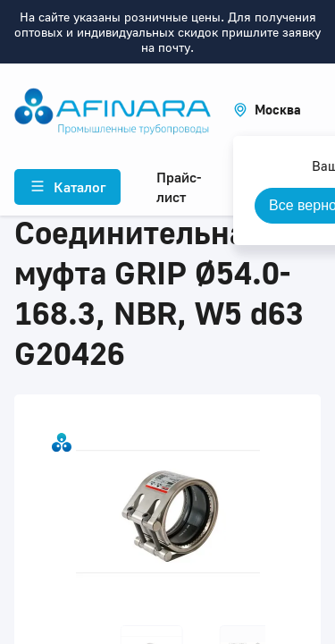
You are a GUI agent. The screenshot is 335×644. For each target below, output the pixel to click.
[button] (267, 110)
